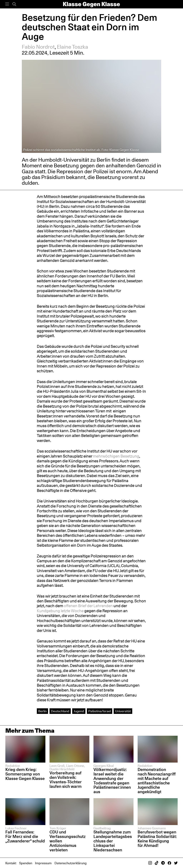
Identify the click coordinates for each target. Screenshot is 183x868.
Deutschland (60, 711)
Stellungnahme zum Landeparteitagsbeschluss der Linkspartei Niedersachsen (113, 841)
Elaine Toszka (72, 47)
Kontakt (11, 863)
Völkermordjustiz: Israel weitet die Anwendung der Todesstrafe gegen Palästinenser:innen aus (112, 781)
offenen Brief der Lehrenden (88, 606)
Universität (123, 711)
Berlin (42, 711)
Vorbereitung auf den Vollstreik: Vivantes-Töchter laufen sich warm (66, 780)
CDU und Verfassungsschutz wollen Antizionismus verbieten (68, 841)
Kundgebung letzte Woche (60, 611)
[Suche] (14, 4)
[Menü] (7, 4)
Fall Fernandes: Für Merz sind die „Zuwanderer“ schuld (25, 836)
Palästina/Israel (100, 711)
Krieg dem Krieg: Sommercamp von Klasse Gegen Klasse (25, 774)
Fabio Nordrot (38, 47)
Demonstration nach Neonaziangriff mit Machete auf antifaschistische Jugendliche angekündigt (157, 781)
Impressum (43, 863)
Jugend (79, 711)
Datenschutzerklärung (71, 863)
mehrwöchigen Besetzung (116, 456)
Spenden (26, 863)
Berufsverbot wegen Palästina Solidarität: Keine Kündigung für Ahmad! (157, 839)
